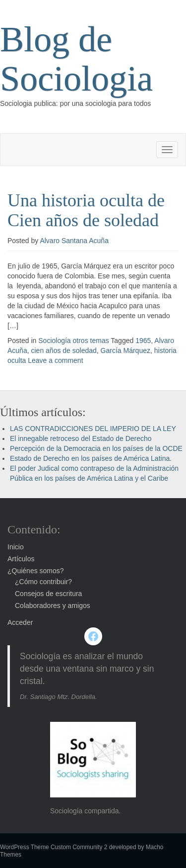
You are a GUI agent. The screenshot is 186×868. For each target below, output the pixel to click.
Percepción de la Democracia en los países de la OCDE (96, 448)
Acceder (20, 622)
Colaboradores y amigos (53, 606)
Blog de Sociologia (76, 59)
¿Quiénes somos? (36, 571)
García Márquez (125, 350)
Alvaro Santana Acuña (74, 241)
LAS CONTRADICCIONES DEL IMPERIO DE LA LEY (93, 429)
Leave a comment (55, 360)
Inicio (16, 547)
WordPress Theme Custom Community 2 (54, 847)
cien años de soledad (63, 350)
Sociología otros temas (73, 341)
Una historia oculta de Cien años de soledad (86, 210)
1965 (143, 341)
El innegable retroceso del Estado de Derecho (81, 438)
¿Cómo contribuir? (43, 582)
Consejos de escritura (48, 594)
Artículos (21, 559)
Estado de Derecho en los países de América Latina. (91, 458)
